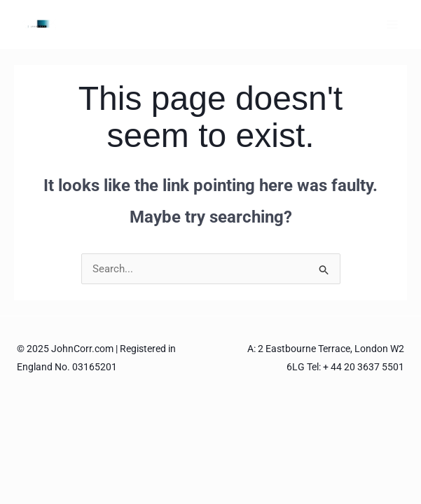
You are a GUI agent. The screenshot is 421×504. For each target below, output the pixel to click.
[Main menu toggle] (393, 24)
